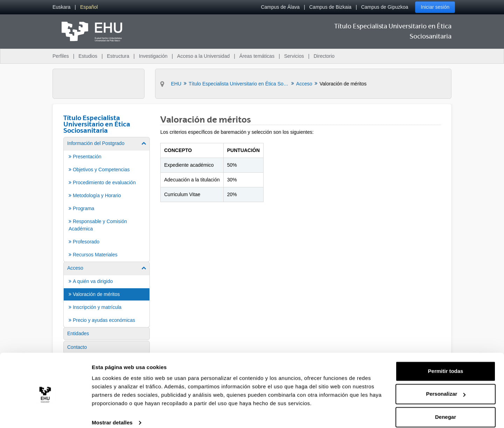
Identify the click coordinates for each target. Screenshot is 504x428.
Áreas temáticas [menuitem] (257, 56)
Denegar (446, 409)
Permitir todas (446, 363)
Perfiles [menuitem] (61, 56)
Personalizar (446, 385)
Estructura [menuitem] (118, 56)
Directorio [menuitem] (324, 56)
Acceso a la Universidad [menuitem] (203, 56)
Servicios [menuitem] (294, 56)
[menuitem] (61, 7)
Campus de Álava (280, 7)
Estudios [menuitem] (88, 56)
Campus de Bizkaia (331, 7)
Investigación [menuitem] (153, 56)
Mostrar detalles (112, 414)
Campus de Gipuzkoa (385, 7)
